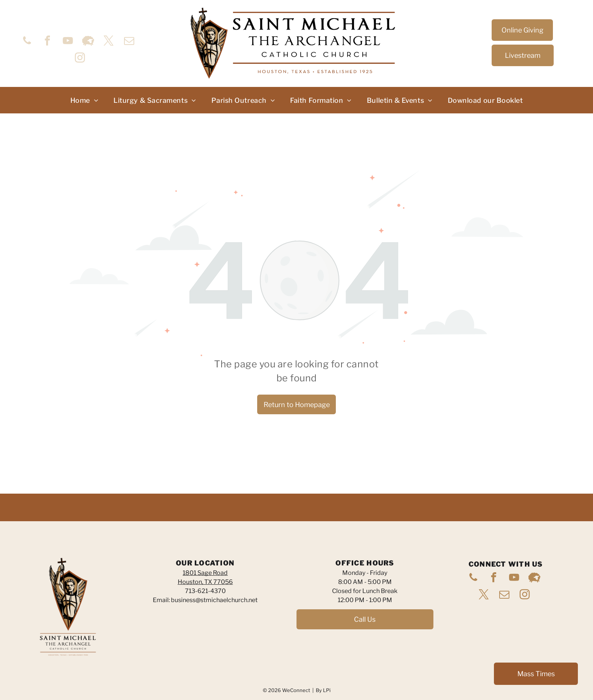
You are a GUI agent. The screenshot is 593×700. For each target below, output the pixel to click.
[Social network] (88, 42)
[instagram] (80, 59)
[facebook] (47, 42)
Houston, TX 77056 (205, 582)
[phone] (27, 42)
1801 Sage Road (205, 573)
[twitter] (109, 42)
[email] (129, 42)
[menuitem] (85, 100)
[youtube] (68, 42)
